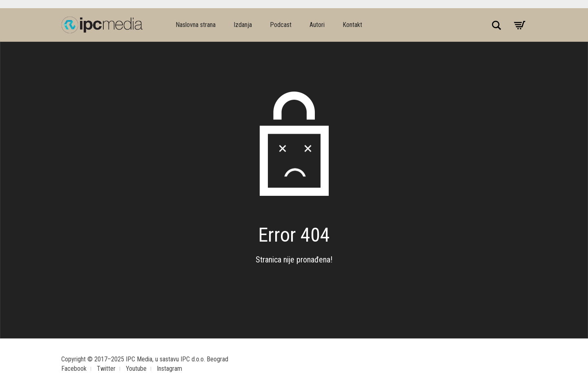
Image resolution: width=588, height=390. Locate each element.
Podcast (281, 25)
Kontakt (352, 25)
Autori (317, 25)
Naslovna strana (196, 25)
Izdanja (243, 25)
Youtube (136, 369)
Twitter (106, 369)
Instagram (169, 369)
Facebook (74, 369)
